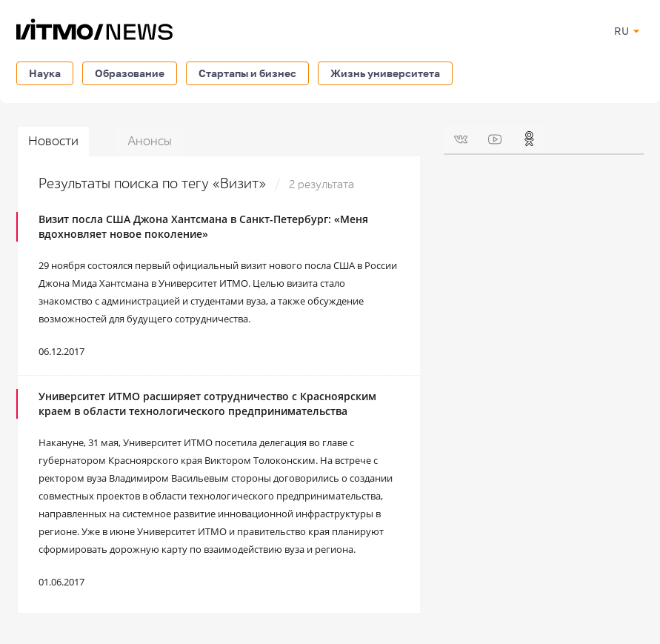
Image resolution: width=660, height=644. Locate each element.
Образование (130, 73)
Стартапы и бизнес (247, 73)
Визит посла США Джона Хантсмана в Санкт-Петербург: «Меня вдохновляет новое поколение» (203, 226)
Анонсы (150, 141)
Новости (53, 141)
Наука (45, 73)
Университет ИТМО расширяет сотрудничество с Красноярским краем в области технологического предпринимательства (207, 404)
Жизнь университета (385, 73)
